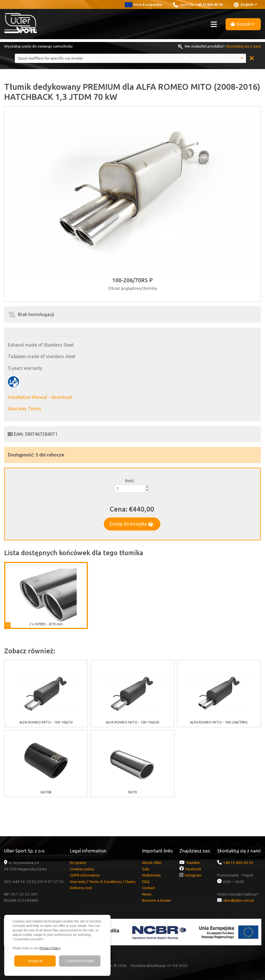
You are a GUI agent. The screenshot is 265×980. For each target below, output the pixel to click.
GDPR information (85, 875)
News (147, 894)
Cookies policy (82, 869)
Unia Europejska (143, 4)
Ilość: (130, 481)
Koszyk (243, 24)
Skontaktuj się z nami (243, 46)
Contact (149, 888)
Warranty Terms (24, 409)
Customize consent (80, 961)
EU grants (78, 863)
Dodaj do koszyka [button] (132, 524)
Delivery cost (81, 888)
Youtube (193, 863)
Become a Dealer (157, 900)
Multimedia (151, 875)
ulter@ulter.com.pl (238, 900)
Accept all (35, 961)
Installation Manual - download (40, 397)
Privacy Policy (50, 948)
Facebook (193, 869)
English (245, 5)
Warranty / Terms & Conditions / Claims (103, 882)
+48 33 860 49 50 (209, 4)
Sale (146, 869)
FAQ (146, 882)
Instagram (193, 875)
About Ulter (152, 863)
